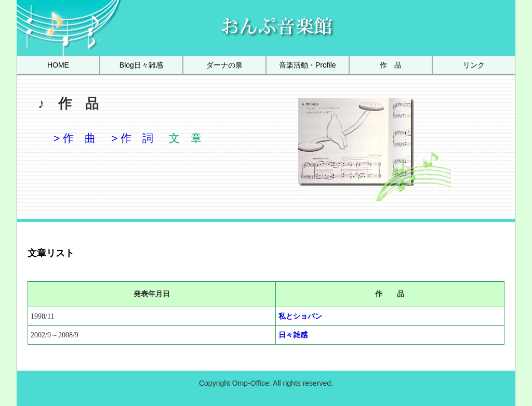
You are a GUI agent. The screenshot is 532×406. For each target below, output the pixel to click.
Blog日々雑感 (141, 65)
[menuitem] (58, 65)
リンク (474, 65)
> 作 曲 (75, 138)
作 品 (391, 65)
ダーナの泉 (224, 65)
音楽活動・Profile (308, 65)
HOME (58, 65)
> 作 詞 (132, 138)
